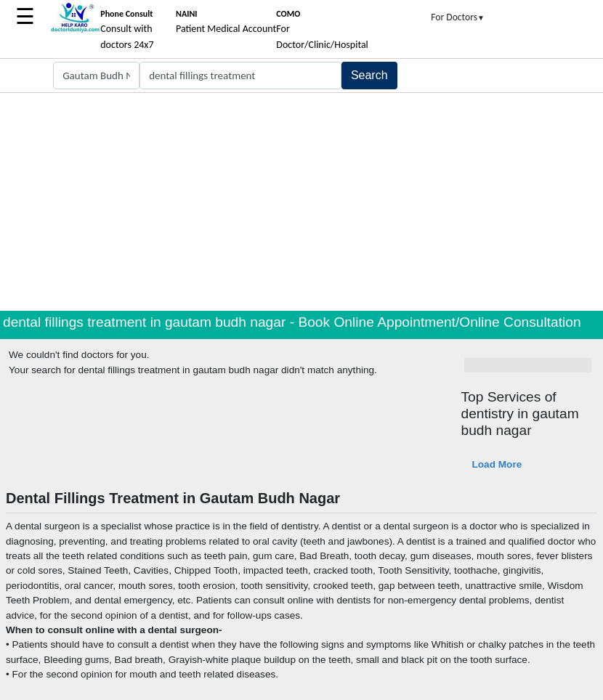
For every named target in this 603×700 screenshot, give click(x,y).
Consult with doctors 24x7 (127, 30)
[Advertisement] (301, 202)
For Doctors (458, 17)
